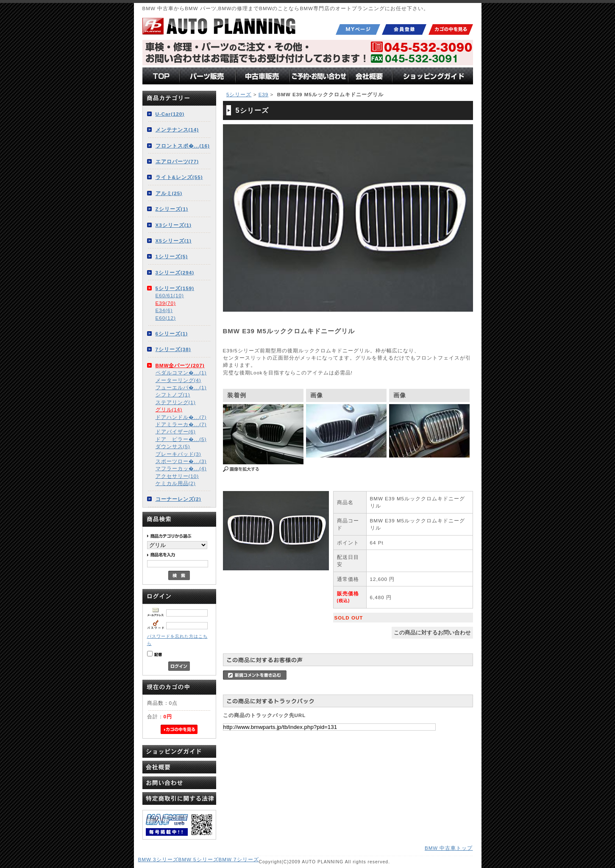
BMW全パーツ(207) (180, 365)
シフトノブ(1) (173, 395)
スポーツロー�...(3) (181, 461)
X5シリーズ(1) (174, 241)
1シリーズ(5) (172, 256)
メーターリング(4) (178, 380)
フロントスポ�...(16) (183, 146)
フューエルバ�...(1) (181, 387)
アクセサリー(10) (177, 476)
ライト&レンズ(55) (179, 177)
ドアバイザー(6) (176, 431)
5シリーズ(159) (175, 288)
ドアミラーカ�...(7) (181, 424)
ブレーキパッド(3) (178, 454)
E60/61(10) (170, 295)
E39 (264, 94)
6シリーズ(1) (172, 334)
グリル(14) (169, 409)
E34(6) (164, 310)
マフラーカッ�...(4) (181, 468)
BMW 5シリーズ (199, 859)
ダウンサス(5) (173, 446)
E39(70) (166, 303)
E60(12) (166, 318)
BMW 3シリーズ (158, 859)
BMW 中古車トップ (449, 848)
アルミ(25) (169, 193)
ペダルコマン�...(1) (181, 373)
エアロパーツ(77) (177, 161)
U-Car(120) (170, 114)
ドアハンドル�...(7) (181, 417)
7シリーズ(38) (173, 349)
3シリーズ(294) (175, 272)
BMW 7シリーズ (239, 859)
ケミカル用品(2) (176, 483)
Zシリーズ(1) (172, 209)
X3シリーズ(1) (174, 225)
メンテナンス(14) (177, 130)
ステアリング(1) (176, 402)
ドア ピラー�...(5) (181, 439)
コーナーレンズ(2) (178, 499)
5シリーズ (239, 94)
